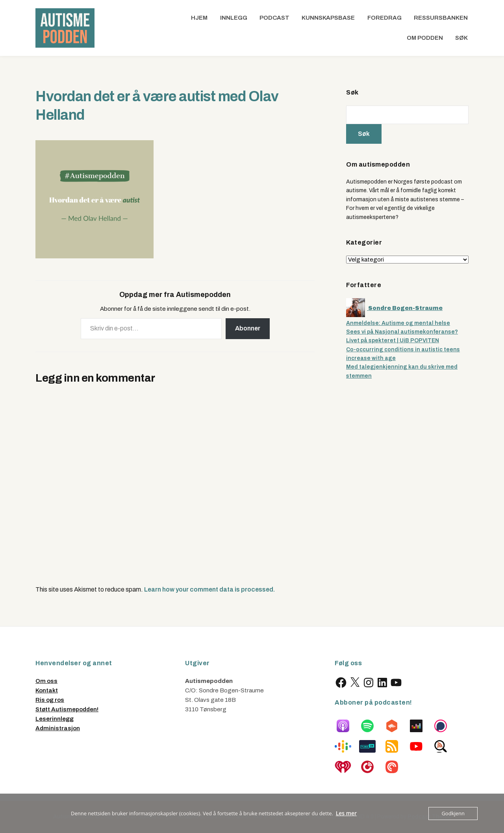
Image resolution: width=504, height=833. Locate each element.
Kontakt (47, 690)
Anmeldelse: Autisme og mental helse (398, 323)
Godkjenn (453, 813)
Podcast (274, 18)
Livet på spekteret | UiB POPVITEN (393, 340)
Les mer (346, 813)
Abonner (248, 328)
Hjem (199, 18)
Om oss (46, 681)
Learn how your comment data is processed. (209, 589)
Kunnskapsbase (328, 18)
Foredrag (384, 18)
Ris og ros (50, 700)
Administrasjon (58, 728)
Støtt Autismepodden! (67, 709)
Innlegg (234, 18)
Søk (461, 38)
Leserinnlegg (55, 719)
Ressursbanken (441, 18)
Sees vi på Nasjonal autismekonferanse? (402, 332)
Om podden (425, 38)
